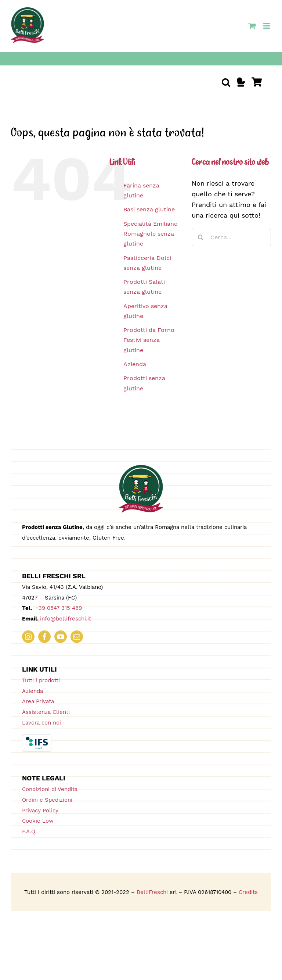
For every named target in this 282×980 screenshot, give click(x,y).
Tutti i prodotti (41, 680)
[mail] (77, 637)
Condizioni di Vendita (50, 789)
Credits (248, 892)
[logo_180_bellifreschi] (141, 468)
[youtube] (61, 637)
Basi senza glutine (149, 209)
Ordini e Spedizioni (47, 800)
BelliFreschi (152, 892)
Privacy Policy (40, 811)
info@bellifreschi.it (66, 619)
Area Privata (38, 701)
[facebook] (44, 637)
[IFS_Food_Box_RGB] (37, 738)
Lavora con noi (41, 723)
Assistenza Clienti (46, 712)
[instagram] (28, 637)
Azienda (135, 364)
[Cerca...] (231, 237)
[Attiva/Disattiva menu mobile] (267, 26)
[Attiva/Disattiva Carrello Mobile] (252, 26)
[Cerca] (201, 237)
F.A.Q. (29, 831)
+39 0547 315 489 (58, 608)
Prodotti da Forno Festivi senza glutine (149, 340)
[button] (226, 82)
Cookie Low (38, 821)
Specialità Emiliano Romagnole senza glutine (151, 234)
